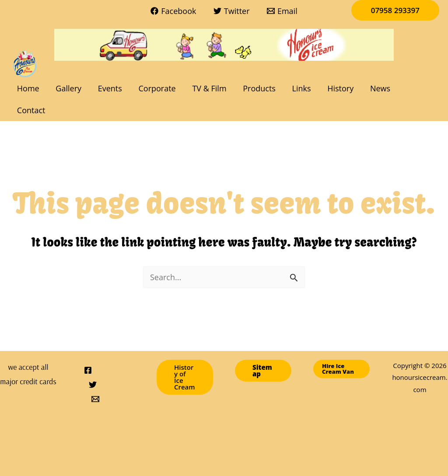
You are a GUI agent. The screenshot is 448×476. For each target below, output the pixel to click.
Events (110, 88)
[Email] (282, 11)
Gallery (69, 88)
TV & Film (208, 88)
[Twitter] (232, 11)
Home (30, 88)
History (336, 88)
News (375, 88)
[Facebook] (173, 11)
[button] (395, 10)
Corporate (156, 88)
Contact (416, 88)
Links (298, 88)
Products (257, 88)
